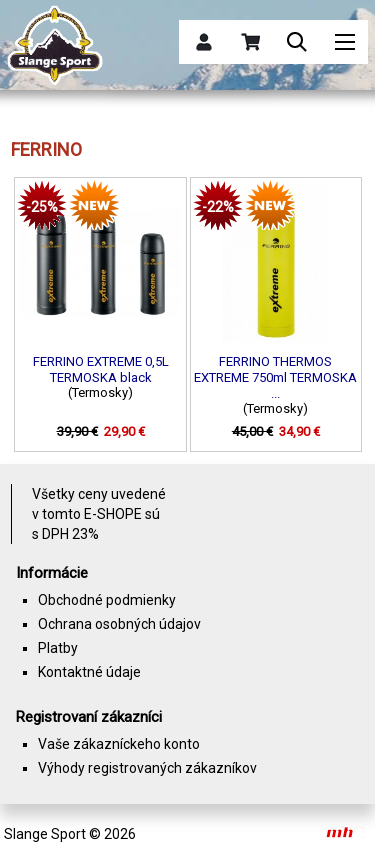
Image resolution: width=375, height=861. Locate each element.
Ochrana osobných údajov (119, 624)
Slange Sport (45, 834)
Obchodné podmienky (107, 600)
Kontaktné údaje (89, 672)
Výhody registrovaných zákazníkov (147, 768)
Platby (58, 648)
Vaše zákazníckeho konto (119, 744)
